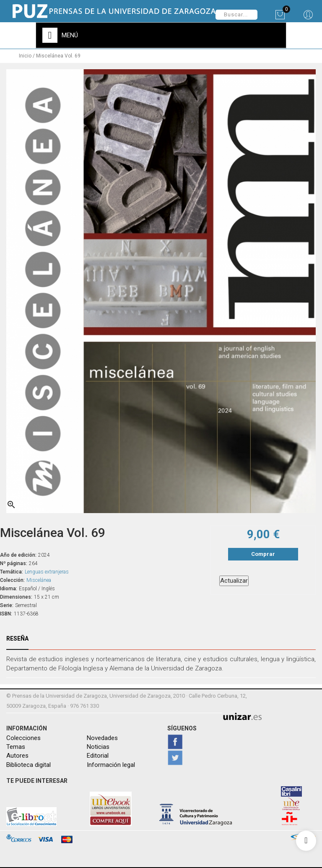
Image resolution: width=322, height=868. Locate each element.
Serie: (7, 605)
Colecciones (23, 738)
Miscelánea (39, 580)
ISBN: (6, 614)
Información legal (111, 765)
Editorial (98, 756)
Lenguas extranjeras (47, 572)
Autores (17, 756)
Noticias (98, 747)
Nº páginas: (14, 563)
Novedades (102, 738)
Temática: (12, 572)
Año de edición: (18, 555)
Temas (16, 747)
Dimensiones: (16, 597)
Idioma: (9, 589)
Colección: (12, 580)
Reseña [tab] (17, 639)
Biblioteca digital (29, 765)
